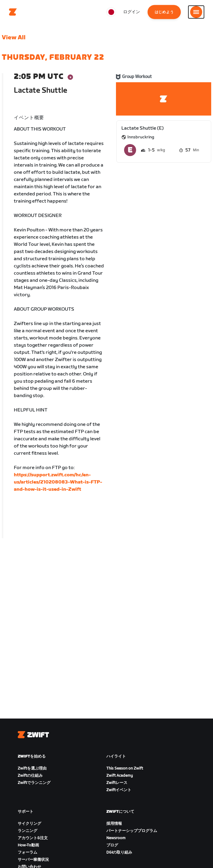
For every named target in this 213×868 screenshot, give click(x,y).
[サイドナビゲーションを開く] (196, 12)
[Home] (13, 12)
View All (14, 38)
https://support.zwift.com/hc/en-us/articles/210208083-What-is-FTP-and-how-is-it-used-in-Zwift (58, 482)
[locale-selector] (111, 12)
